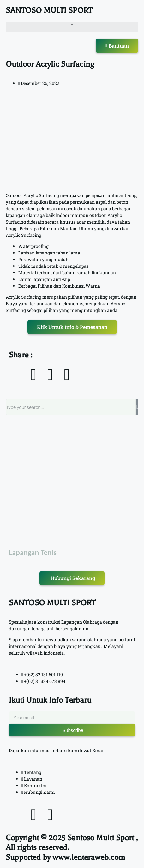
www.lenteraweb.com (89, 857)
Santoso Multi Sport (101, 838)
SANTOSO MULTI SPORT (49, 10)
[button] (72, 27)
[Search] (137, 407)
